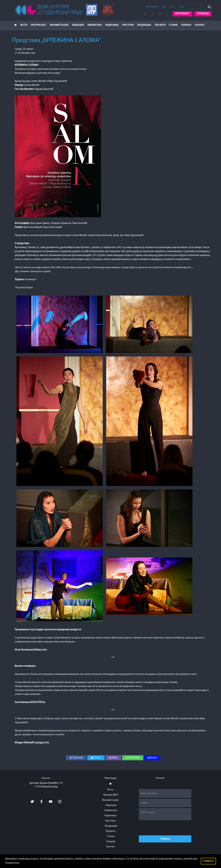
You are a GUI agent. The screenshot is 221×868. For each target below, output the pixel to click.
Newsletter (152, 7)
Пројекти (160, 25)
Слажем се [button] (208, 861)
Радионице (112, 25)
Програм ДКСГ (39, 25)
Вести (24, 25)
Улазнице (203, 14)
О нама (173, 25)
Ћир (164, 7)
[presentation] (165, 828)
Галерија (186, 25)
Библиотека (95, 25)
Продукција (144, 25)
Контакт (200, 25)
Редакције (78, 25)
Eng (181, 7)
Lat (173, 7)
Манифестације (59, 25)
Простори (128, 25)
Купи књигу (182, 14)
